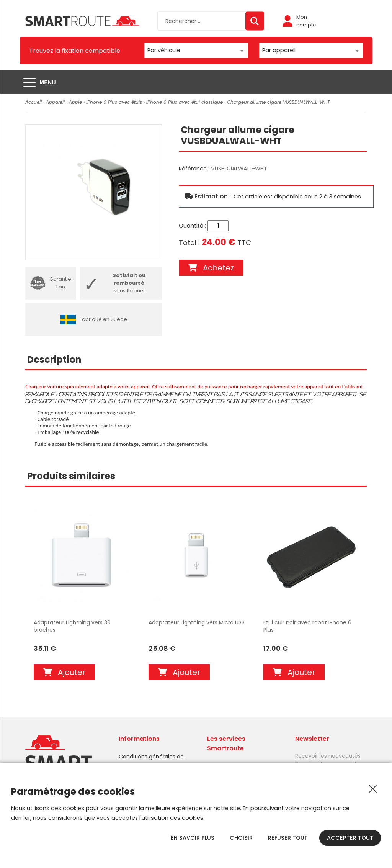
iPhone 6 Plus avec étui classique (185, 102)
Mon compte (299, 21)
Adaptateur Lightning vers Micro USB (197, 623)
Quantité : (192, 226)
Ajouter (64, 672)
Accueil (33, 102)
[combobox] (196, 51)
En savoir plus (193, 838)
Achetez (211, 268)
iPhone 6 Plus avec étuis (114, 102)
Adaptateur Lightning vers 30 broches (72, 626)
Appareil (55, 102)
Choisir (241, 838)
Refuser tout (288, 838)
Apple (75, 102)
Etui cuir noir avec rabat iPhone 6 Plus (307, 626)
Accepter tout (350, 838)
